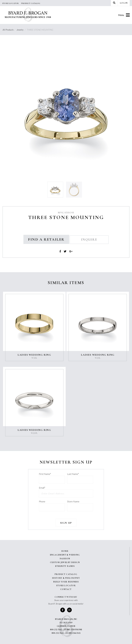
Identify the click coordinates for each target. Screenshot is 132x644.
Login (124, 3)
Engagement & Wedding (65, 555)
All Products (9, 30)
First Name (45, 474)
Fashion (65, 559)
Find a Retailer (46, 239)
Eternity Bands (65, 566)
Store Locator (11, 3)
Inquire (89, 240)
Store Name (73, 501)
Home (65, 551)
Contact (66, 589)
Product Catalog (31, 3)
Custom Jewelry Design (65, 562)
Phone (42, 501)
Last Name (73, 474)
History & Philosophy (66, 578)
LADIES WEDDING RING (34, 355)
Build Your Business (66, 582)
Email (42, 488)
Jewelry (21, 30)
